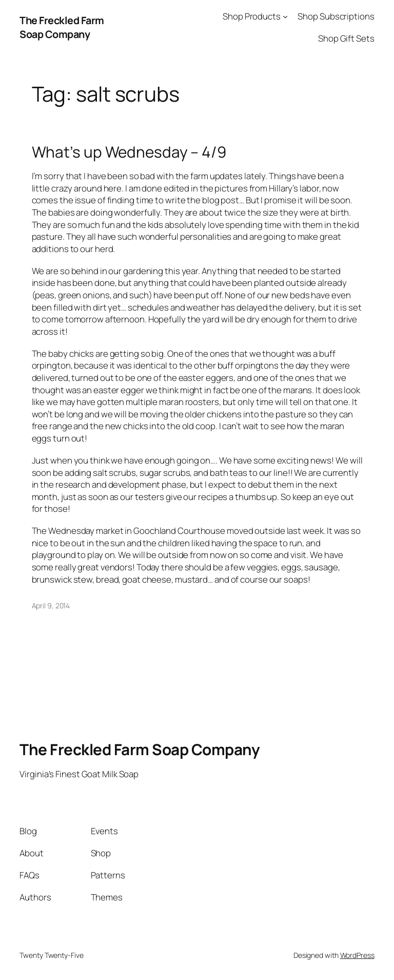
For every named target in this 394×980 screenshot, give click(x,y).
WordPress (357, 955)
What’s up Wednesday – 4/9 (129, 152)
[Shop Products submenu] (285, 16)
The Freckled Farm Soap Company (62, 27)
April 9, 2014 (51, 606)
